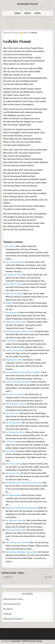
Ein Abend (8, 609)
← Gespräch (7, 577)
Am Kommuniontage (15, 262)
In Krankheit (12, 341)
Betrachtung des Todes (16, 530)
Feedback (6, 641)
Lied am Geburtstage (15, 350)
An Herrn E (11, 442)
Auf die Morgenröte (12, 604)
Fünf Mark (11, 451)
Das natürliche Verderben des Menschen (24, 483)
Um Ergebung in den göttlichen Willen (23, 372)
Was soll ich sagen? (15, 294)
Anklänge (7, 614)
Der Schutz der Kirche (16, 432)
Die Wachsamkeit (14, 495)
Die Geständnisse (14, 423)
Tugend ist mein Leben (16, 322)
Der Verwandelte (13, 464)
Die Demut (11, 246)
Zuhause (18, 13)
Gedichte (28, 13)
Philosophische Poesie (13, 599)
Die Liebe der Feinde (15, 395)
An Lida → (49, 577)
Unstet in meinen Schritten (18, 382)
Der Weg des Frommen (16, 521)
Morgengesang (13, 313)
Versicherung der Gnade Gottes (20, 331)
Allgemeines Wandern (13, 619)
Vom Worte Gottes (14, 284)
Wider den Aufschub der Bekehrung (22, 508)
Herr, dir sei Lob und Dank (18, 543)
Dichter (38, 13)
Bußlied (9, 303)
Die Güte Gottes (13, 413)
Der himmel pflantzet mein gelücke (22, 552)
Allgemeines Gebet (14, 360)
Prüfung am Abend (14, 275)
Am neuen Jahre (13, 473)
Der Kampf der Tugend (16, 404)
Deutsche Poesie (27, 4)
